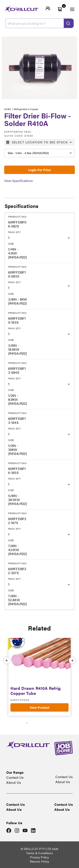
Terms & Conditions (39, 853)
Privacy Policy (39, 857)
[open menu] (70, 9)
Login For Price (39, 170)
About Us (14, 782)
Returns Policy (40, 861)
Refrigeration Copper (26, 109)
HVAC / (9, 109)
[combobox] (39, 23)
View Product (39, 707)
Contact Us (15, 777)
